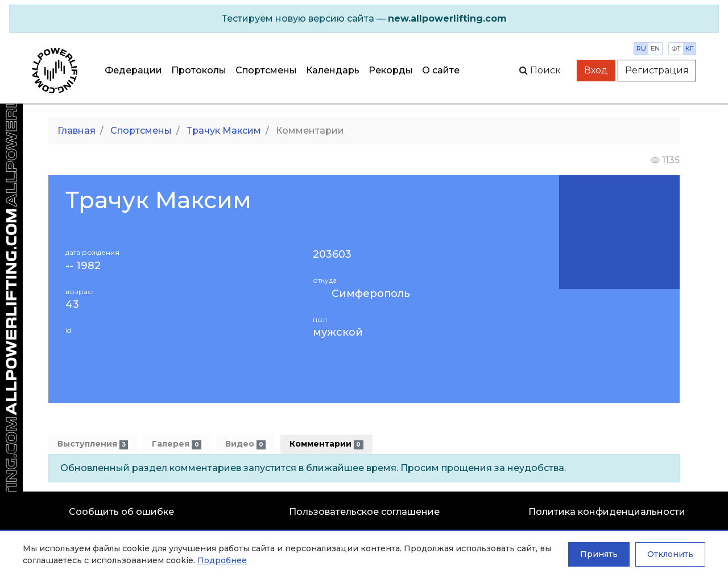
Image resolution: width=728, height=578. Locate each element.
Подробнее (222, 560)
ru (641, 48)
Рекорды (391, 70)
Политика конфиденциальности (607, 512)
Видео (245, 444)
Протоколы (199, 70)
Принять (599, 554)
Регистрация (657, 70)
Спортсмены (266, 70)
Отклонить (670, 554)
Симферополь (371, 294)
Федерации (133, 70)
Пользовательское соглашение (364, 512)
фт (676, 48)
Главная (76, 131)
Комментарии (326, 444)
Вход (596, 70)
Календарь (333, 70)
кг (689, 48)
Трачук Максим (224, 131)
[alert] (364, 19)
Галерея (176, 444)
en (655, 48)
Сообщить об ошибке (121, 512)
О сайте (441, 70)
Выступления (93, 444)
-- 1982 (83, 266)
